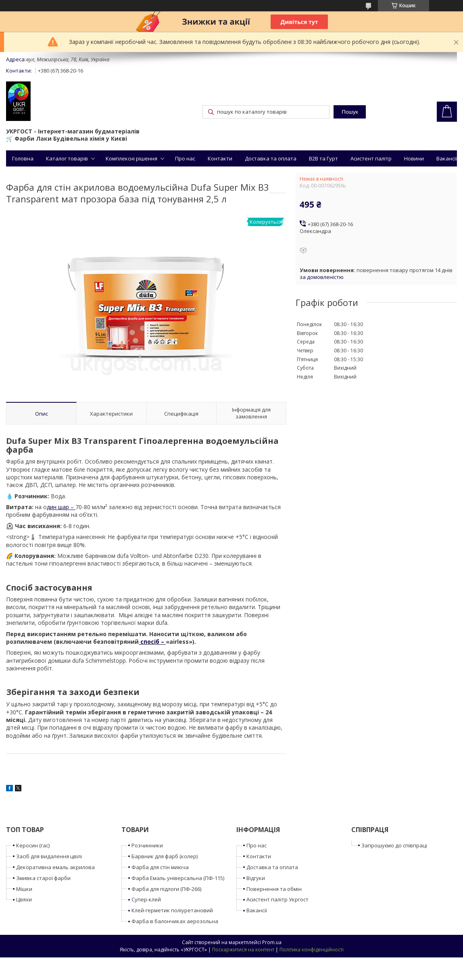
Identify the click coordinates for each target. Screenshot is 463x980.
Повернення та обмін (274, 889)
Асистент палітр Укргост (277, 899)
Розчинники (147, 845)
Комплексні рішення (131, 158)
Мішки (24, 889)
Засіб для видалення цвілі (49, 856)
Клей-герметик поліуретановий (172, 910)
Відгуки (256, 878)
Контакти (220, 158)
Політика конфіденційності (312, 950)
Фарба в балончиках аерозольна (175, 921)
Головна (23, 158)
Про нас (185, 158)
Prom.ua (272, 942)
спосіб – (152, 642)
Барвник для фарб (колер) (165, 856)
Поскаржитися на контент (243, 950)
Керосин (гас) (33, 845)
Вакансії (447, 158)
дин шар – (61, 507)
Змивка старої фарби (43, 878)
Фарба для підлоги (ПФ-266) (166, 889)
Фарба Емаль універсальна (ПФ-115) (178, 878)
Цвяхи (24, 899)
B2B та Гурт (323, 158)
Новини (414, 158)
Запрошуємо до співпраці (394, 845)
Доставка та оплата (271, 158)
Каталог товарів (67, 158)
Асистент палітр (371, 158)
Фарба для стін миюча (160, 867)
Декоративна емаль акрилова (55, 867)
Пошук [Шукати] (350, 112)
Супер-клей (146, 899)
